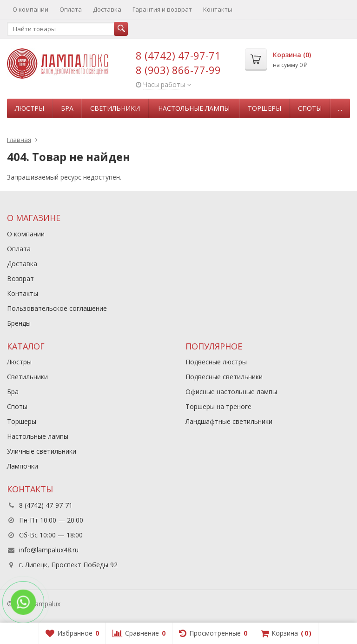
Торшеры (264, 108)
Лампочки (23, 466)
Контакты (218, 9)
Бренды (19, 323)
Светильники (115, 108)
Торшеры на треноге (218, 406)
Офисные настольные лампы (231, 392)
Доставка (107, 9)
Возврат (20, 278)
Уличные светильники (42, 451)
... (340, 108)
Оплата (71, 9)
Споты (310, 108)
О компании (30, 9)
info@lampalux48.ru (49, 550)
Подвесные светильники (224, 377)
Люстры (30, 108)
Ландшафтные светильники (229, 421)
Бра (67, 108)
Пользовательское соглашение (57, 308)
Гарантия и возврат (162, 9)
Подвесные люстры (216, 362)
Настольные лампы (194, 108)
